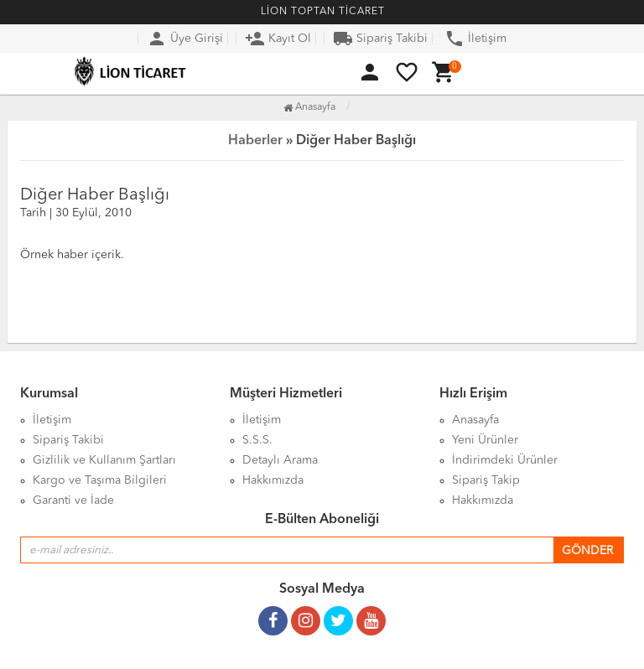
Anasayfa (309, 107)
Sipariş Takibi (380, 39)
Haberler (255, 141)
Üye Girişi (185, 39)
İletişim (475, 39)
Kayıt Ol (278, 39)
